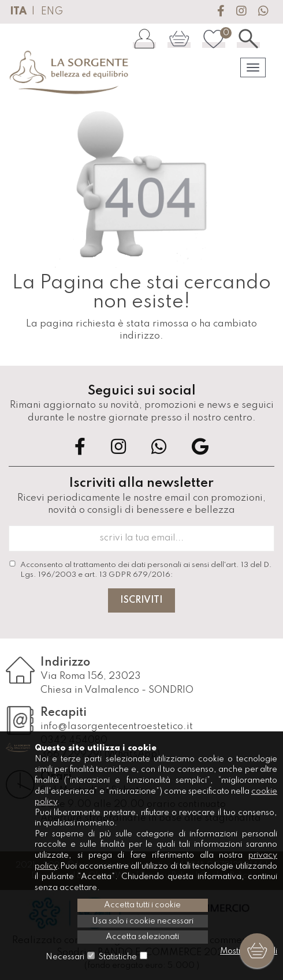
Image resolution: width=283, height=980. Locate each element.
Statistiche (118, 957)
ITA (18, 12)
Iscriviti (141, 600)
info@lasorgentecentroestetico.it (117, 726)
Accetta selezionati (142, 937)
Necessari (65, 957)
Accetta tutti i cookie (142, 905)
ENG (52, 12)
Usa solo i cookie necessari (143, 921)
